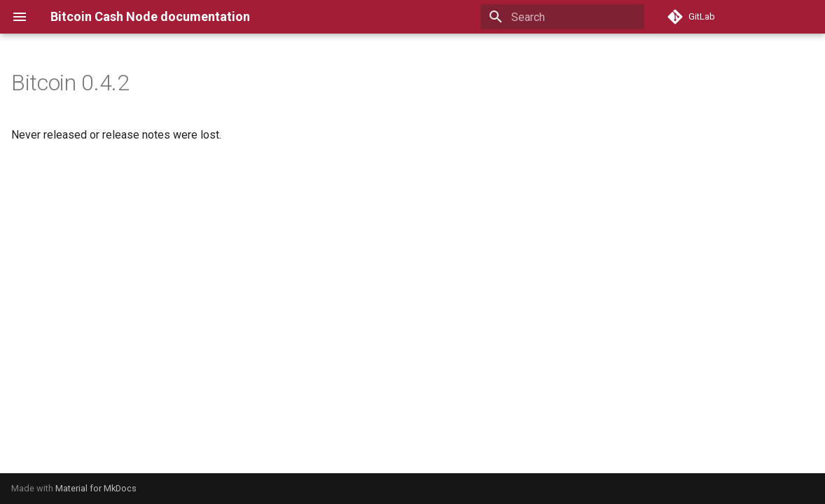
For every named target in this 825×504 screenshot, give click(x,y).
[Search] (562, 17)
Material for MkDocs (96, 488)
